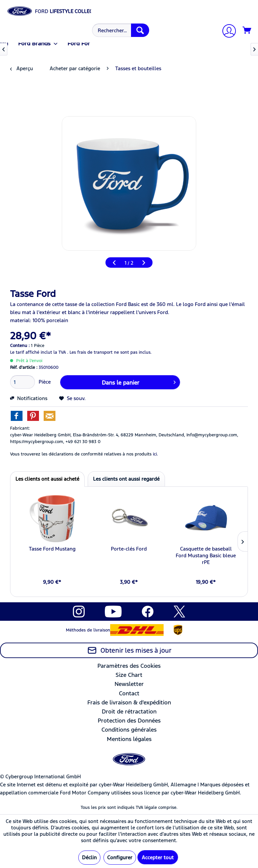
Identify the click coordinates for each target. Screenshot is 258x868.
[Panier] (247, 31)
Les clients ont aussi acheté (47, 479)
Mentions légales (129, 739)
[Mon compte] (226, 32)
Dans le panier (139, 382)
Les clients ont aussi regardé (126, 479)
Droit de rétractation (129, 711)
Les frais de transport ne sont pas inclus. (111, 352)
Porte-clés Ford (129, 549)
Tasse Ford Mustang (52, 549)
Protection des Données (129, 721)
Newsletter (129, 684)
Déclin (89, 857)
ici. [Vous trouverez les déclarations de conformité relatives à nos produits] (155, 454)
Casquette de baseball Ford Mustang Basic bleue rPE (206, 555)
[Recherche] (140, 30)
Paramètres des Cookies (129, 666)
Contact (129, 693)
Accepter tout (158, 857)
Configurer (120, 857)
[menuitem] (120, 30)
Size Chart (129, 675)
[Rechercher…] (121, 30)
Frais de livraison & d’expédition (129, 702)
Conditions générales (129, 730)
